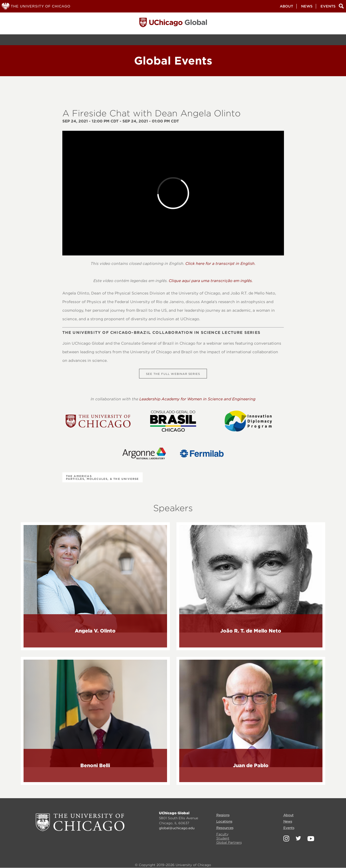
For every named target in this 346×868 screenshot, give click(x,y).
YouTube (311, 839)
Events (328, 6)
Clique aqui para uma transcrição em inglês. (211, 281)
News (307, 6)
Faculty (222, 834)
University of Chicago (80, 822)
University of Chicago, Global (173, 24)
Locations (224, 821)
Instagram (286, 838)
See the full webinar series (173, 374)
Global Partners (229, 842)
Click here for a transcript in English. (220, 263)
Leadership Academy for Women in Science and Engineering (197, 399)
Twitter (298, 838)
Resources (225, 828)
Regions (223, 815)
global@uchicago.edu (177, 828)
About (286, 6)
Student (223, 838)
